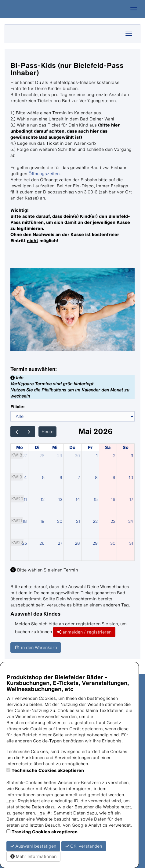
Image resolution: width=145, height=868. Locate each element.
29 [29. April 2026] (60, 455)
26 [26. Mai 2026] (42, 543)
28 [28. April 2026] (42, 455)
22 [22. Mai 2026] (95, 521)
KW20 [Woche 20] (17, 499)
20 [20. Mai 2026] (60, 521)
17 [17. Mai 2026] (131, 499)
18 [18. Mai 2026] (25, 521)
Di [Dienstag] (37, 447)
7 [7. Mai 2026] (79, 477)
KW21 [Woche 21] (17, 521)
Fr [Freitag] (90, 447)
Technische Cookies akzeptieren (48, 770)
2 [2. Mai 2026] (114, 455)
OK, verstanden (84, 846)
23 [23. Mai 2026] (113, 521)
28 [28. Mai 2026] (77, 543)
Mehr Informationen (33, 856)
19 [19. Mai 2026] (42, 521)
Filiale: (18, 406)
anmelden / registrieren (84, 632)
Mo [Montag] (20, 447)
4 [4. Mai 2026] (25, 477)
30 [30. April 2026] (77, 455)
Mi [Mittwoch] (55, 447)
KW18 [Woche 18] (17, 455)
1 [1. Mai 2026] (97, 455)
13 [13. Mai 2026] (60, 499)
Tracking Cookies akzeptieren (45, 832)
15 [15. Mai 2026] (96, 499)
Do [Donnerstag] (72, 447)
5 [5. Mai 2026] (43, 477)
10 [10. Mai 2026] (131, 477)
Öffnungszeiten (44, 174)
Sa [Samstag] (108, 447)
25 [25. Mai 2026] (24, 543)
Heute (47, 431)
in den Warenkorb (36, 647)
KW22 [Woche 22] (17, 542)
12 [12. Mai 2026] (43, 499)
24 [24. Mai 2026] (131, 521)
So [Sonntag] (126, 447)
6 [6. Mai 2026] (61, 477)
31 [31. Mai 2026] (131, 543)
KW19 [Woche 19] (17, 477)
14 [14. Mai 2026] (78, 499)
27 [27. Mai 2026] (60, 543)
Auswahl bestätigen (33, 846)
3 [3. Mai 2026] (132, 455)
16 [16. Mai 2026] (113, 499)
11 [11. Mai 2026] (25, 499)
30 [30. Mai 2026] (113, 543)
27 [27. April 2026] (25, 455)
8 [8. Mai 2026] (96, 477)
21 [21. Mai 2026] (78, 521)
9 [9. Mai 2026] (114, 477)
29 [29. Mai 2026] (95, 543)
